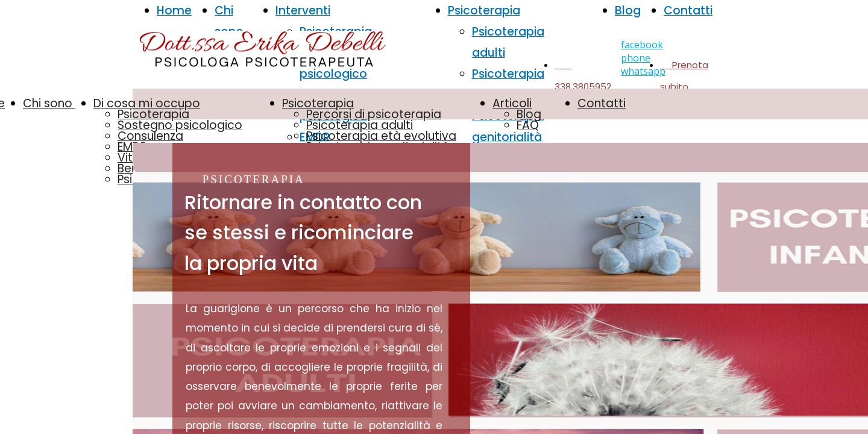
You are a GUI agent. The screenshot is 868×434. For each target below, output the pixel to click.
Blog (628, 11)
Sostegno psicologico (180, 125)
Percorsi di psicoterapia (374, 114)
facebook (642, 45)
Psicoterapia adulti (360, 125)
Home (174, 11)
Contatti (688, 11)
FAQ (528, 125)
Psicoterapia (153, 114)
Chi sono (49, 103)
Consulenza (150, 136)
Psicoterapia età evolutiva (381, 136)
